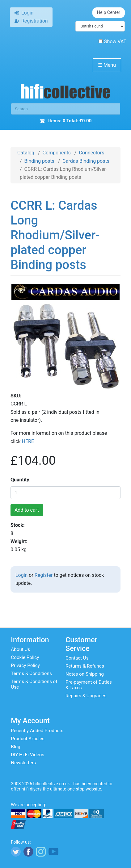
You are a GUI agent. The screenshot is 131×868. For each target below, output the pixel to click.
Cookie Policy (25, 657)
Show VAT (112, 42)
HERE (28, 441)
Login (21, 575)
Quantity (20, 480)
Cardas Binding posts (86, 161)
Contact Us (77, 658)
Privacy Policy (25, 665)
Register (44, 575)
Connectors (91, 153)
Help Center (109, 13)
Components (57, 153)
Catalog (26, 153)
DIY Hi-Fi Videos (27, 755)
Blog (15, 747)
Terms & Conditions (31, 673)
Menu (107, 65)
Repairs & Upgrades (86, 696)
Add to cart (27, 510)
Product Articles (28, 739)
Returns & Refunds (85, 666)
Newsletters (23, 763)
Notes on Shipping (85, 674)
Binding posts (39, 161)
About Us (20, 649)
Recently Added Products (37, 731)
